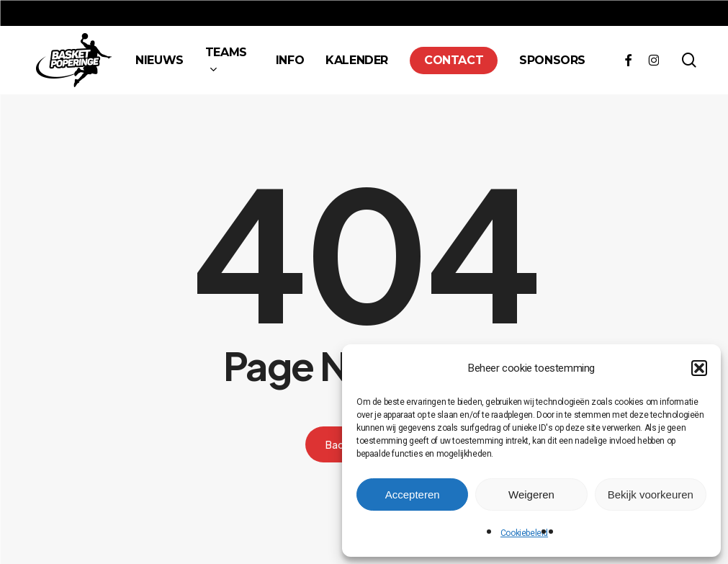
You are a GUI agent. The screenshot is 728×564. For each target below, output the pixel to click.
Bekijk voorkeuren (651, 494)
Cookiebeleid (524, 533)
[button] (699, 368)
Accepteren (413, 494)
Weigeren (531, 494)
